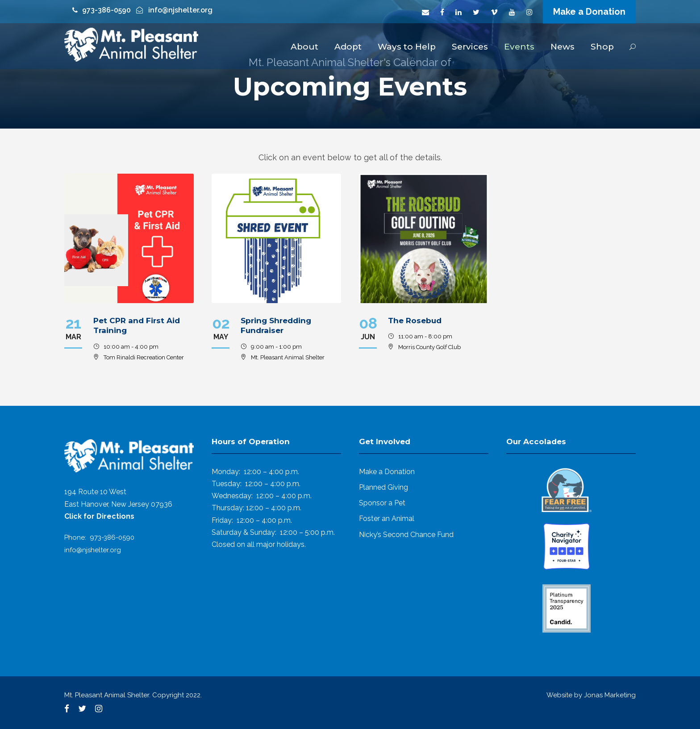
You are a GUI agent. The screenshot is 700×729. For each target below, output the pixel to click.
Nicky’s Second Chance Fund (406, 535)
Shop (602, 47)
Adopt (348, 47)
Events (519, 47)
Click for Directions (99, 516)
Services (470, 47)
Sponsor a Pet (382, 503)
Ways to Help (407, 47)
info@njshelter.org (93, 550)
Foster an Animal (387, 519)
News (562, 47)
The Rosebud (415, 321)
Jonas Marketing (610, 695)
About (304, 47)
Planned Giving (383, 487)
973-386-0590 (112, 537)
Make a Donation (589, 12)
